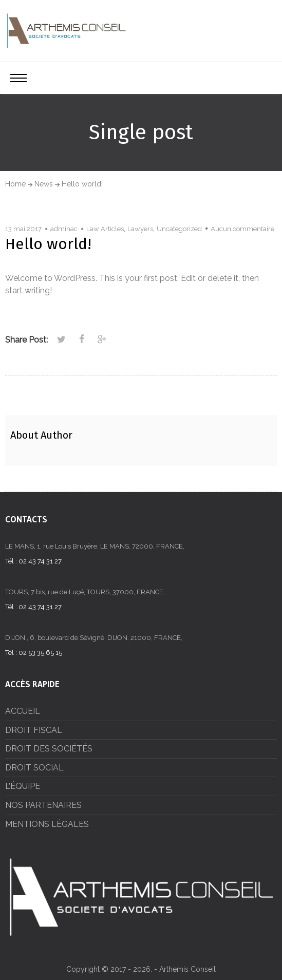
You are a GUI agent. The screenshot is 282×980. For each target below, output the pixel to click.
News (44, 184)
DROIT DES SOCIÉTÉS (49, 749)
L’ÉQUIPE (23, 786)
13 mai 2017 (23, 229)
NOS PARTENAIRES (43, 805)
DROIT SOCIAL (34, 768)
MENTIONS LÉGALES (47, 824)
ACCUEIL (23, 711)
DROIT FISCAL (34, 730)
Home (15, 184)
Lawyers (140, 229)
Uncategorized (179, 229)
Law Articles (105, 229)
